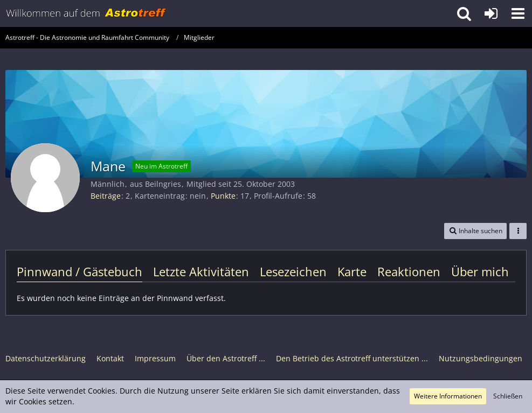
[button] (518, 13)
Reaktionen (409, 271)
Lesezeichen (293, 271)
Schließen (508, 396)
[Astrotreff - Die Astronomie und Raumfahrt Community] (86, 13)
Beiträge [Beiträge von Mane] (106, 196)
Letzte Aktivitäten (201, 271)
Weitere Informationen (448, 396)
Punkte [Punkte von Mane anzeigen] (223, 196)
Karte (352, 271)
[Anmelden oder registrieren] (491, 13)
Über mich (480, 271)
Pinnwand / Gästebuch (80, 271)
